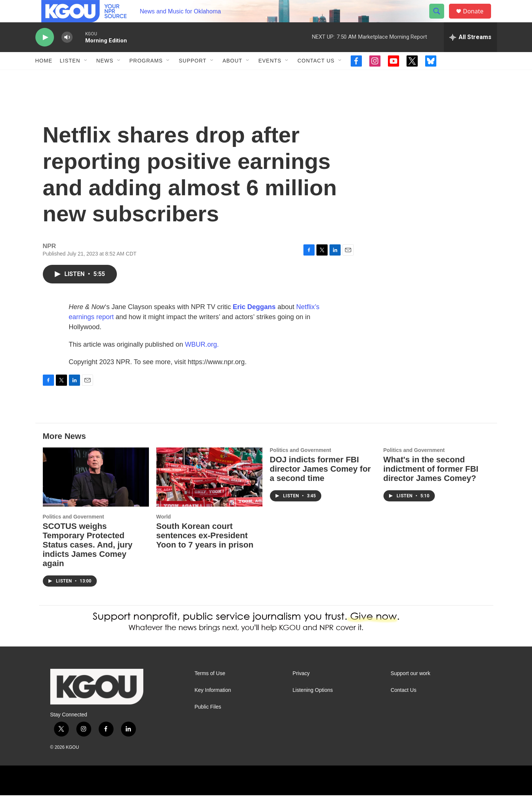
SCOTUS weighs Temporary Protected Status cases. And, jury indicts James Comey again (88, 561)
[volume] (67, 54)
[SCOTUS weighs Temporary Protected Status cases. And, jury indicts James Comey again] (96, 494)
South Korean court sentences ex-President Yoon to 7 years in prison (205, 552)
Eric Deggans (254, 324)
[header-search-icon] (440, 20)
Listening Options (313, 707)
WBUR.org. (202, 361)
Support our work (410, 690)
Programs (146, 77)
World (164, 533)
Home (44, 77)
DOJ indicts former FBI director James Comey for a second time (320, 486)
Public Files (208, 724)
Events (270, 77)
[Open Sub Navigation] (86, 77)
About (232, 77)
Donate (478, 20)
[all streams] (470, 54)
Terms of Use (210, 690)
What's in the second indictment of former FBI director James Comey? (431, 486)
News (105, 77)
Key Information (213, 707)
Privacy (301, 690)
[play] (45, 54)
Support (192, 77)
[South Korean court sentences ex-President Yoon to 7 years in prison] (209, 494)
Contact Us (316, 77)
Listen (70, 77)
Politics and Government (74, 533)
